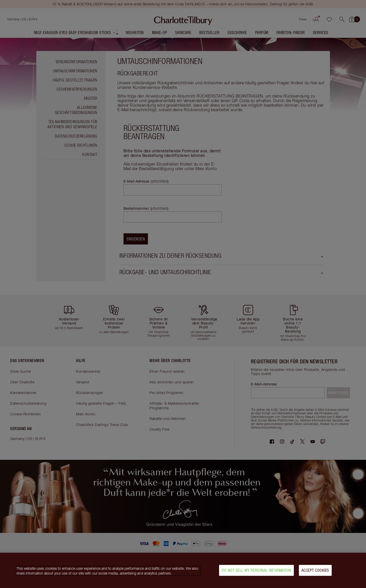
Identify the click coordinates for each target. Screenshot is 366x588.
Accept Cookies (315, 572)
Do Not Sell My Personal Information (256, 572)
